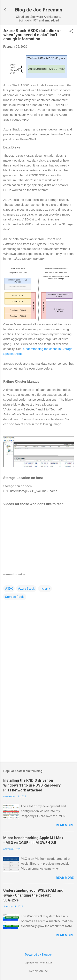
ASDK (9, 589)
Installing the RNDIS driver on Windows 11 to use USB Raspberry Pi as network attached (32, 785)
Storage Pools (15, 597)
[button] (71, 31)
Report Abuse (39, 971)
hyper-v (45, 589)
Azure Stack (26, 589)
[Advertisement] (38, 726)
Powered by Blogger (38, 955)
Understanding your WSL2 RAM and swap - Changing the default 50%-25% (33, 895)
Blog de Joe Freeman (39, 10)
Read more (65, 825)
